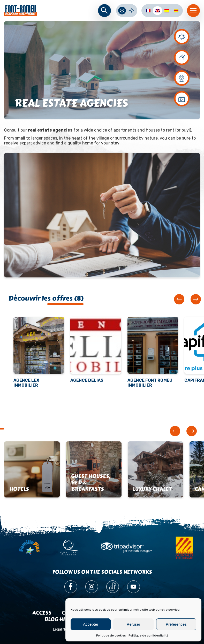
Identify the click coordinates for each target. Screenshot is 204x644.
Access (42, 613)
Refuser (134, 624)
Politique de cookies (111, 635)
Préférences (176, 624)
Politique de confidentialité (148, 635)
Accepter (91, 624)
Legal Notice (63, 629)
